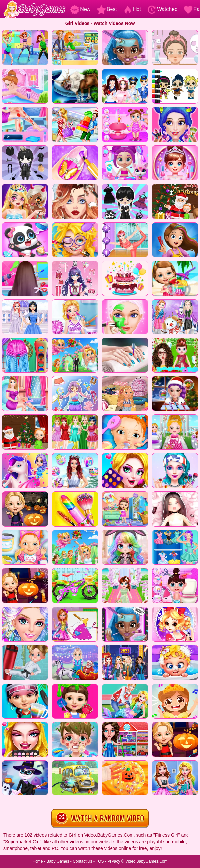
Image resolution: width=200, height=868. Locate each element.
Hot (132, 9)
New (80, 9)
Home (37, 861)
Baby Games (58, 861)
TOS (100, 861)
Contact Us (82, 861)
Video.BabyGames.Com (147, 861)
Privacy (114, 861)
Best (107, 9)
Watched (162, 9)
